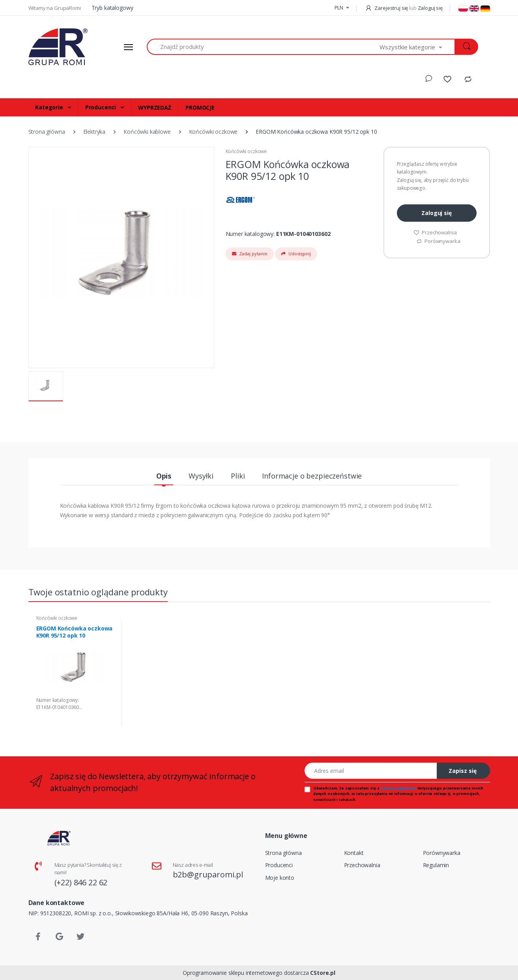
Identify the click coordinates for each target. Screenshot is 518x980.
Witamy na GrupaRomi (55, 8)
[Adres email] (371, 771)
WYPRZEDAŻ (155, 108)
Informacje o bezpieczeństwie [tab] (312, 476)
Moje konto (280, 878)
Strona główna (283, 853)
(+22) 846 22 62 (81, 882)
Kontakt (354, 853)
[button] (342, 8)
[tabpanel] (76, 674)
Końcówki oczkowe (246, 151)
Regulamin (436, 865)
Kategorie (50, 107)
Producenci (101, 107)
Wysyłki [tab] (201, 476)
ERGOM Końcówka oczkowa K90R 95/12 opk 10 (75, 632)
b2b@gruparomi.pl (208, 874)
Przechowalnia (435, 232)
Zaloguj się (436, 213)
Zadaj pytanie (250, 253)
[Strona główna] (58, 47)
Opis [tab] (164, 476)
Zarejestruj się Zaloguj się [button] (404, 8)
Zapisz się (463, 771)
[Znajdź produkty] (263, 47)
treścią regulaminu (398, 788)
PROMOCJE (200, 108)
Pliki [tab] (238, 476)
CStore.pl (323, 973)
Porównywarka (438, 241)
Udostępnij (296, 253)
